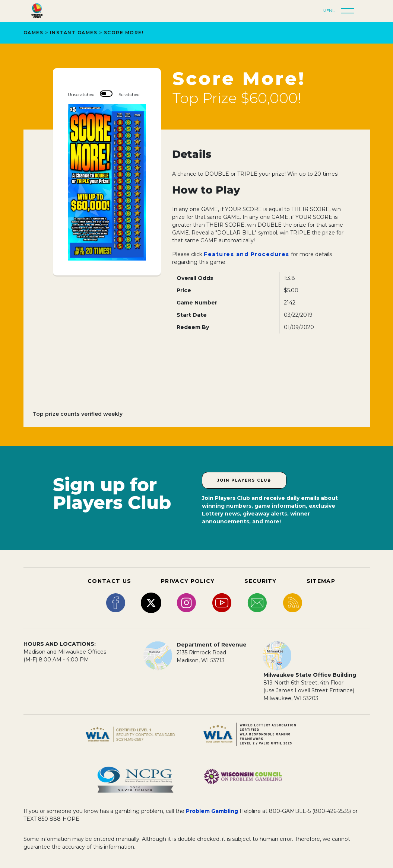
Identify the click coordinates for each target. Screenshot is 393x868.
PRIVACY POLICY (188, 581)
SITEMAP (321, 581)
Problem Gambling (212, 811)
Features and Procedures (247, 254)
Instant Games (74, 33)
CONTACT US (109, 581)
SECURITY (260, 581)
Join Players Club (244, 480)
